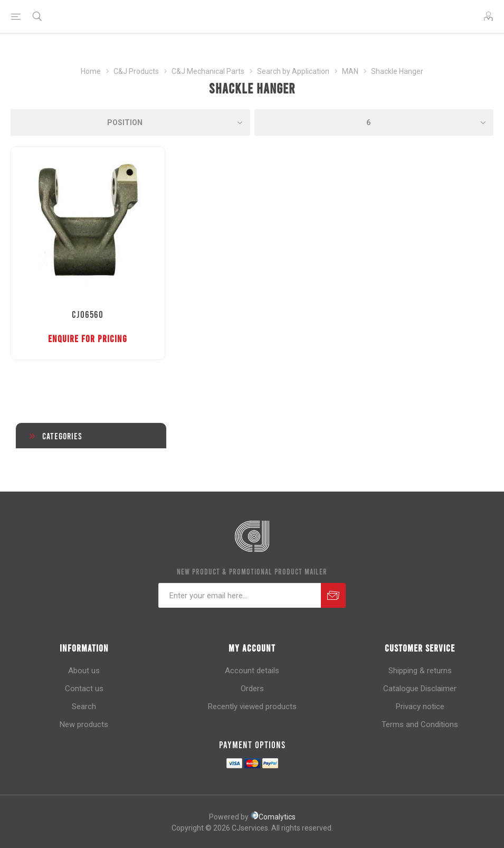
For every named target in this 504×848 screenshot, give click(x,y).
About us (84, 671)
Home (91, 71)
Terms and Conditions (420, 724)
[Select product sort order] (130, 123)
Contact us (84, 689)
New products (84, 724)
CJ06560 (88, 314)
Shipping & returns (420, 671)
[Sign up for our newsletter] (240, 595)
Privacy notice (420, 706)
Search (84, 706)
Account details (252, 671)
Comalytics (273, 817)
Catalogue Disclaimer (420, 689)
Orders (252, 689)
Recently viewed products (252, 706)
